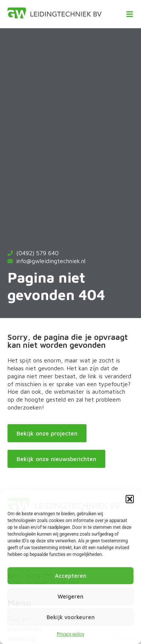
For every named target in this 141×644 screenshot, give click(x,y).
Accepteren (71, 576)
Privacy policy (70, 634)
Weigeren (70, 596)
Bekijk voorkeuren (71, 617)
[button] (130, 499)
